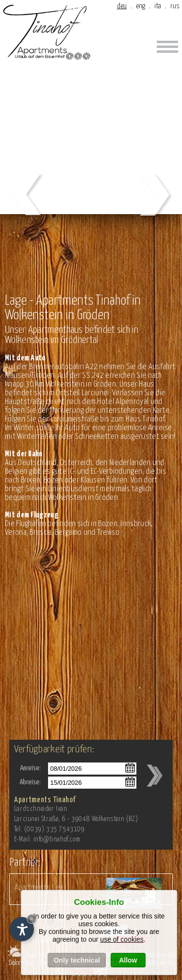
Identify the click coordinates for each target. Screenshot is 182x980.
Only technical (77, 960)
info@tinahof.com (57, 840)
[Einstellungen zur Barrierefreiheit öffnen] (22, 929)
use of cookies (122, 939)
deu (122, 6)
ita (158, 6)
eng (141, 6)
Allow (128, 960)
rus (175, 6)
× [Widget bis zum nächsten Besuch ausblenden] (32, 919)
